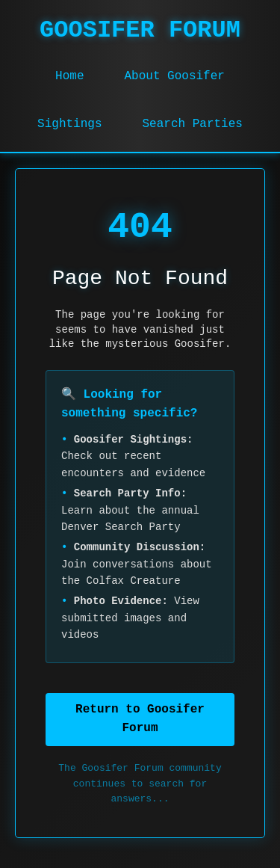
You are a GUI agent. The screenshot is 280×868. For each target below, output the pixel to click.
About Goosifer (174, 76)
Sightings (69, 124)
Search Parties (193, 124)
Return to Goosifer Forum (140, 719)
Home (69, 76)
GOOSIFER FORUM (140, 30)
